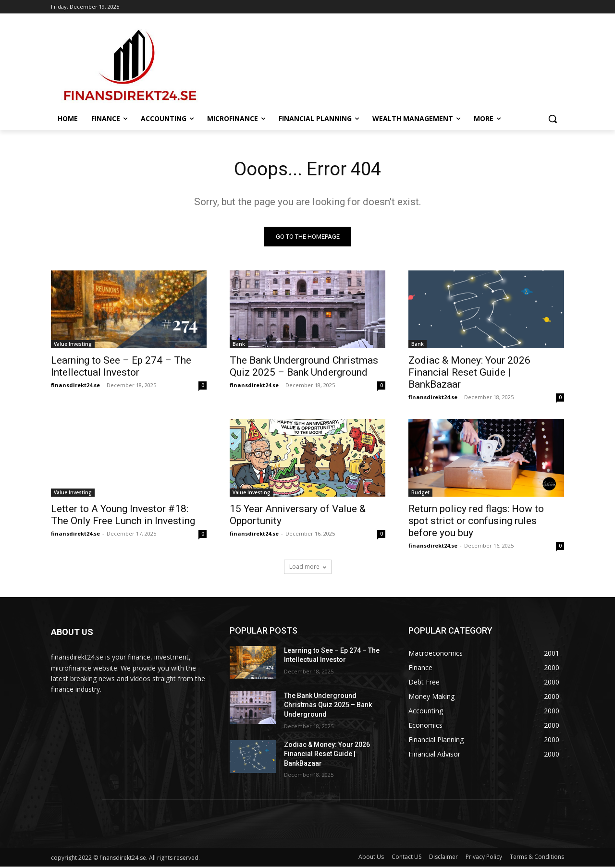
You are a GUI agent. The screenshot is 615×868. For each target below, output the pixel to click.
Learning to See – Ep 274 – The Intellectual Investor (121, 367)
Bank (239, 345)
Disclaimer (443, 858)
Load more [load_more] (308, 568)
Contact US (406, 858)
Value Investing (73, 345)
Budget (420, 493)
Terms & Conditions (537, 858)
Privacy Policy (484, 858)
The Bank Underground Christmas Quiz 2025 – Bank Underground (304, 367)
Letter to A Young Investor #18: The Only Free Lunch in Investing (123, 516)
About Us (371, 858)
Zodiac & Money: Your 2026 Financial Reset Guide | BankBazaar (469, 373)
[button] (553, 119)
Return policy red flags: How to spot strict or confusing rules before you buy (476, 522)
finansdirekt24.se (75, 386)
